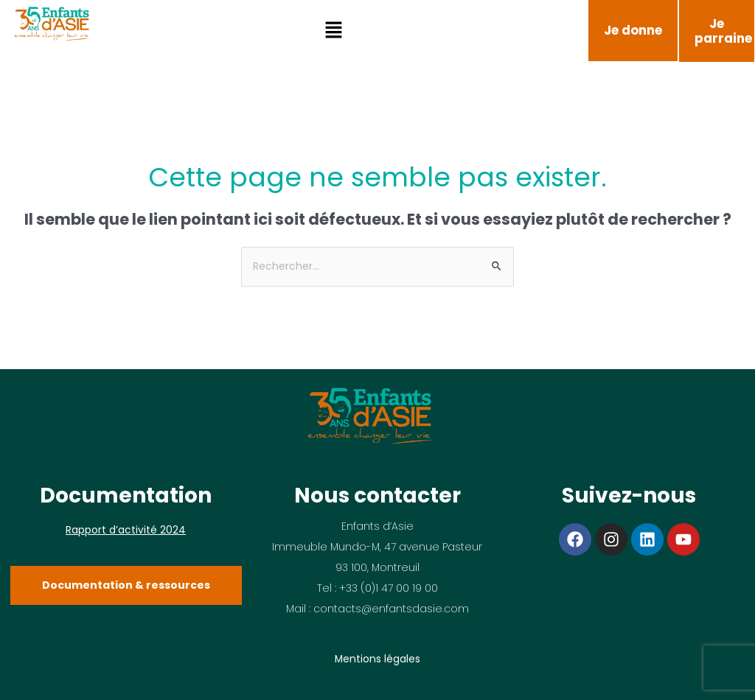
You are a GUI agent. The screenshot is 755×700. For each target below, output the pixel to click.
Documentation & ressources (126, 585)
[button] (334, 31)
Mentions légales (377, 659)
